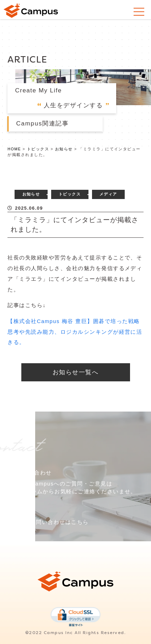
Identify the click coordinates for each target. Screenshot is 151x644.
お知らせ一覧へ (75, 372)
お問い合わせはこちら (60, 522)
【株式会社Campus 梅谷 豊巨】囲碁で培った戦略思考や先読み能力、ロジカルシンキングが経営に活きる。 (75, 332)
